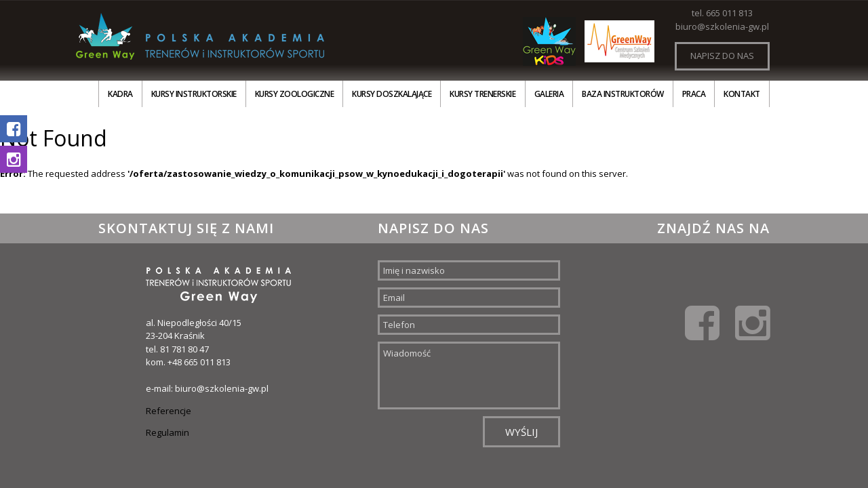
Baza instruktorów (623, 94)
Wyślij (521, 432)
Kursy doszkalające (392, 94)
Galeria (549, 94)
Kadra (120, 94)
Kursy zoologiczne (295, 94)
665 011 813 (729, 13)
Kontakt (742, 94)
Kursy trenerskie (482, 94)
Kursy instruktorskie (194, 94)
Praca (694, 94)
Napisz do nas (722, 56)
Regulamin (167, 432)
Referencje (169, 411)
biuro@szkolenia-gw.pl (722, 26)
